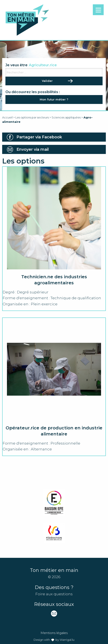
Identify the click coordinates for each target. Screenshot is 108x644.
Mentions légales (54, 633)
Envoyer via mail (33, 149)
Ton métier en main (27, 20)
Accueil (7, 117)
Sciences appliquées (66, 117)
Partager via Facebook (39, 137)
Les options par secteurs (32, 117)
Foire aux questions (54, 594)
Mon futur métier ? (54, 99)
